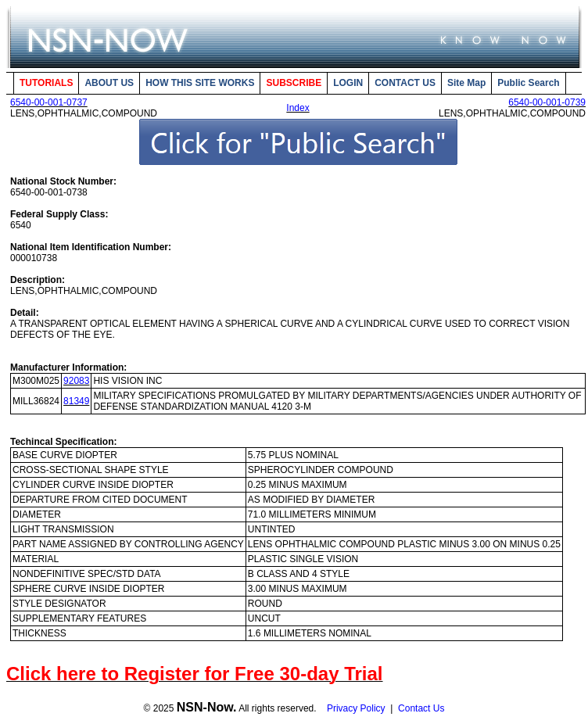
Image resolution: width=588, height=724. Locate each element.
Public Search (528, 83)
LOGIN (348, 83)
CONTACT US (405, 83)
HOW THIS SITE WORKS (200, 83)
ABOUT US (109, 83)
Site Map (466, 83)
